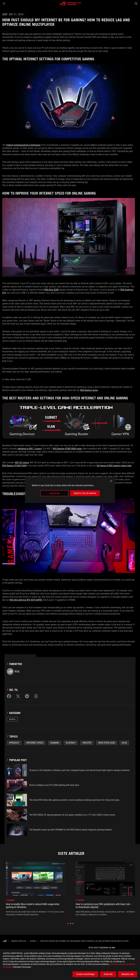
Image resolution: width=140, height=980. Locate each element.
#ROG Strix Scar (107, 743)
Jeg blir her (54, 493)
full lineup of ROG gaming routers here (114, 466)
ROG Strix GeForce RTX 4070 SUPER (26, 600)
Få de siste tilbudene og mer (102, 948)
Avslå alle (108, 974)
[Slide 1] (68, 924)
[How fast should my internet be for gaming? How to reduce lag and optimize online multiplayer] (84, 941)
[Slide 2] (71, 924)
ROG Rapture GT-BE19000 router (67, 449)
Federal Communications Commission (23, 145)
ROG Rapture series (89, 390)
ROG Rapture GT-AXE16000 (14, 466)
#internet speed (35, 743)
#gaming (55, 743)
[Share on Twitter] (18, 696)
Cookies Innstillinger (85, 974)
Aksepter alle (128, 974)
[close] (111, 481)
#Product (14, 743)
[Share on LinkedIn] (27, 696)
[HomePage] (4, 941)
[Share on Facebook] (9, 696)
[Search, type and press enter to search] (136, 4)
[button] (4, 4)
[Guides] (33, 941)
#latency (71, 743)
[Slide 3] (73, 924)
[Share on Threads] (36, 696)
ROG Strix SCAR (51, 290)
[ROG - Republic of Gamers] (70, 4)
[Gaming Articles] (18, 941)
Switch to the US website (85, 493)
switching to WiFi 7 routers (30, 449)
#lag (124, 743)
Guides (12, 719)
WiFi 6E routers (22, 463)
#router (87, 743)
